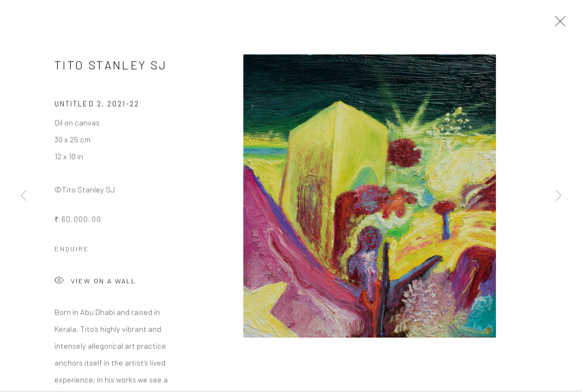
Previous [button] (23, 196)
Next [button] (559, 196)
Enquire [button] (72, 250)
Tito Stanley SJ (111, 66)
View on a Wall (95, 283)
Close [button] (558, 24)
